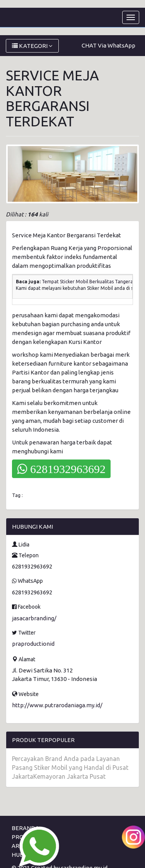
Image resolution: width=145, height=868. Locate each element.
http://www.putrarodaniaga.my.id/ (57, 705)
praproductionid (33, 644)
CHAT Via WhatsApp (108, 45)
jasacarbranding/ (34, 618)
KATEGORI (32, 46)
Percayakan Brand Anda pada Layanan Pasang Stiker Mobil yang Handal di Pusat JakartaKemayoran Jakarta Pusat (70, 768)
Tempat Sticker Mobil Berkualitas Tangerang (90, 282)
